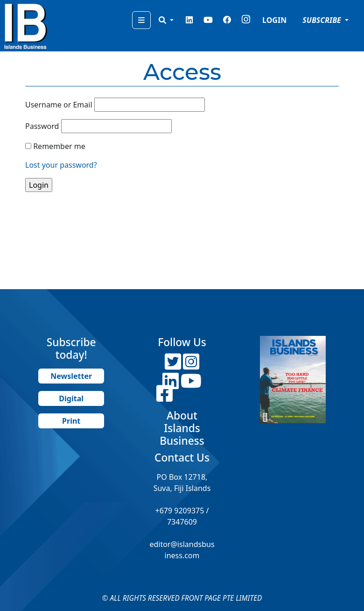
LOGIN (274, 20)
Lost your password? (61, 165)
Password (42, 126)
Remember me (59, 146)
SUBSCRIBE (323, 20)
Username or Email (59, 105)
